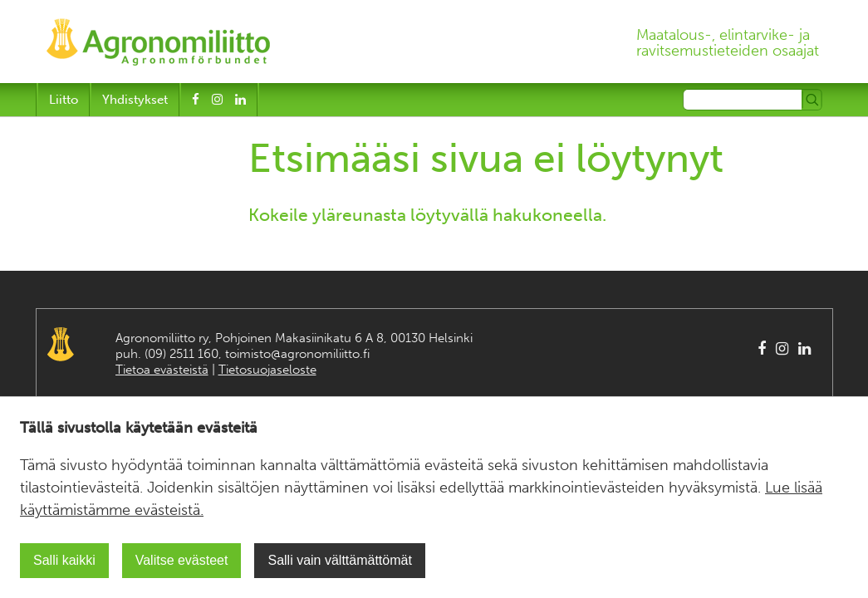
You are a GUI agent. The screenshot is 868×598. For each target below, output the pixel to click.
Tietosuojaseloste (267, 370)
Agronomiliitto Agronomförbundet (61, 344)
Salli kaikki (64, 560)
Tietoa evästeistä (162, 370)
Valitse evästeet (182, 560)
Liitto (64, 100)
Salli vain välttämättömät (339, 560)
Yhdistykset (135, 100)
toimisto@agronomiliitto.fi (297, 354)
